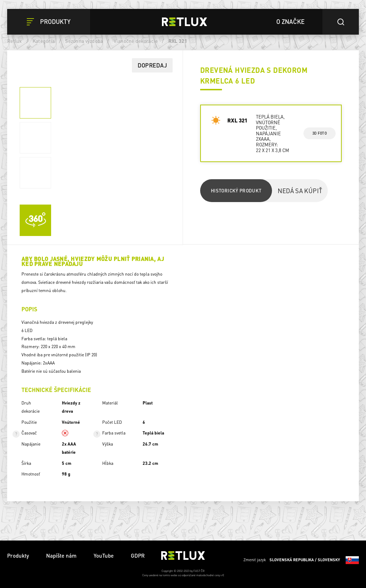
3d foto (319, 133)
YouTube (104, 556)
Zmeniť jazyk (301, 560)
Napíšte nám (61, 556)
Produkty (18, 556)
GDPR (138, 556)
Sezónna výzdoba (84, 41)
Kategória (44, 41)
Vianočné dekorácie (136, 41)
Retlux (15, 41)
